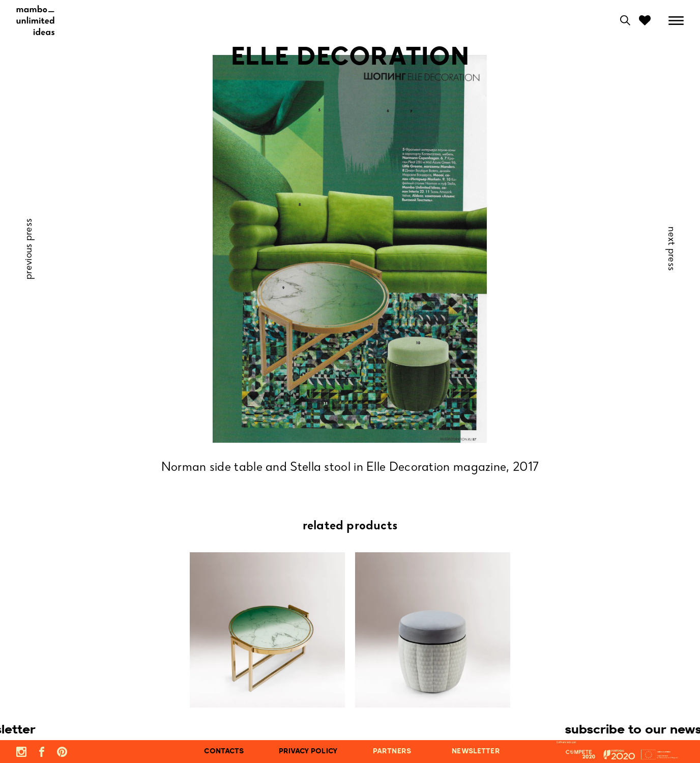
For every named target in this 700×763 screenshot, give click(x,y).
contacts (224, 752)
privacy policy (308, 752)
